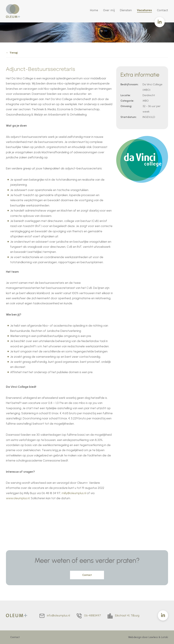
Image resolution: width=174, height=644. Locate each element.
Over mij (109, 10)
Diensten (126, 10)
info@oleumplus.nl (58, 615)
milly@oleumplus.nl (74, 493)
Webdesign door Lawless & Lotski (148, 637)
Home (94, 10)
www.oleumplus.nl (18, 498)
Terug (14, 53)
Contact (163, 10)
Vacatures (144, 10)
